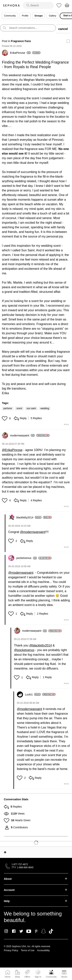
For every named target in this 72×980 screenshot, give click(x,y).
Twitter (21, 931)
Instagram (6, 931)
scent (19, 408)
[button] (5, 418)
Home (8, 977)
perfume (8, 408)
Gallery (52, 16)
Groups (39, 16)
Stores (64, 977)
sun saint (31, 408)
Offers (27, 977)
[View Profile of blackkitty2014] (29, 517)
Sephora (11, 5)
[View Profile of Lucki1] (33, 694)
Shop (17, 977)
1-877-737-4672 (20, 864)
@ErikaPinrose (12, 450)
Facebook (14, 931)
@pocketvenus (24, 650)
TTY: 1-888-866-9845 (22, 867)
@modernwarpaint (33, 532)
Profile (25, 16)
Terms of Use (28, 950)
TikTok (51, 931)
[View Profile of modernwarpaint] (22, 435)
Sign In (38, 974)
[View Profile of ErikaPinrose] (20, 53)
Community (51, 977)
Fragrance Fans (21, 41)
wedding (45, 408)
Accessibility (43, 950)
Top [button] (5, 852)
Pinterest (36, 931)
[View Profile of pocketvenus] (27, 558)
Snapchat (43, 931)
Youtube (29, 931)
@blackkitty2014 (41, 645)
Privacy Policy (11, 950)
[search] (38, 5)
